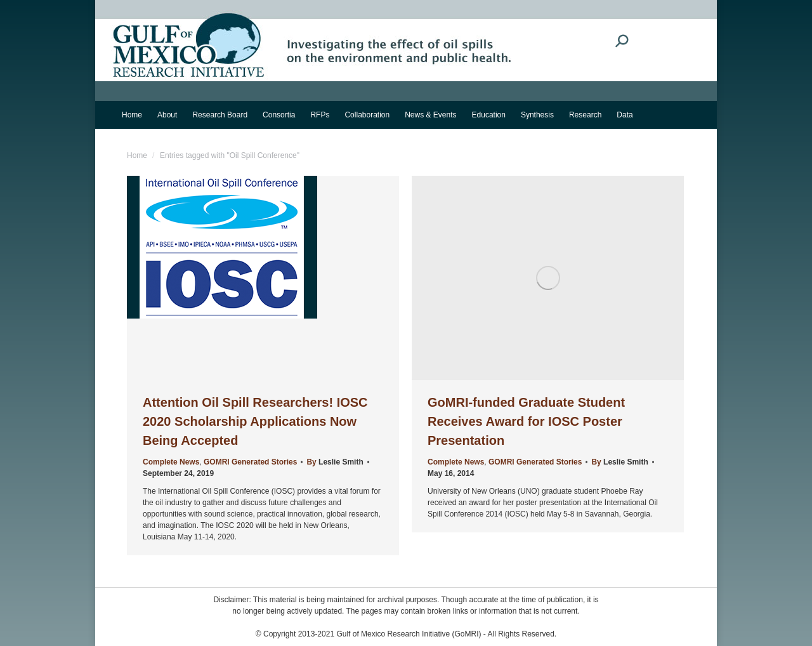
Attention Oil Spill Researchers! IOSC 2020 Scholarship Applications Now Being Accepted (255, 421)
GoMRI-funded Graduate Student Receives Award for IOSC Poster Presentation (526, 421)
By (335, 462)
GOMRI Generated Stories (250, 462)
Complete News (171, 462)
